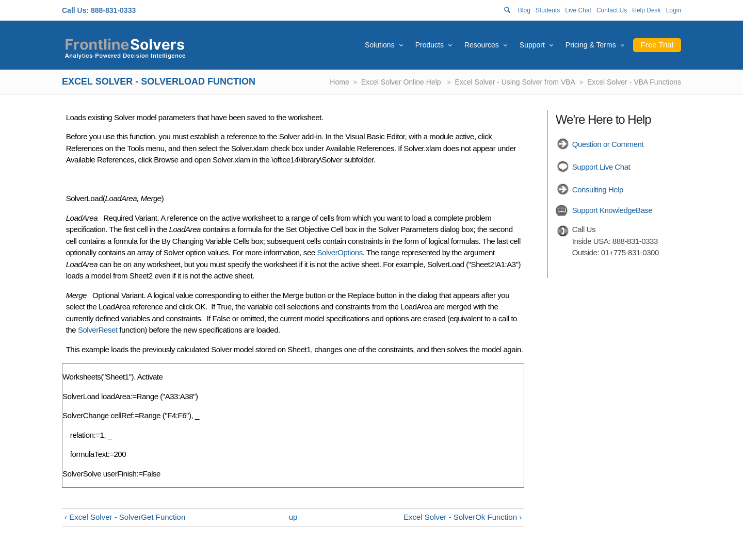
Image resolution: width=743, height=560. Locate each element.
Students (548, 10)
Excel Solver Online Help (402, 82)
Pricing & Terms (591, 45)
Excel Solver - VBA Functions (634, 82)
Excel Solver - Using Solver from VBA (515, 82)
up (293, 517)
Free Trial (657, 45)
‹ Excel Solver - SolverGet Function (125, 517)
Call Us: (75, 10)
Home (339, 82)
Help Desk (646, 10)
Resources (482, 45)
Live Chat (578, 10)
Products (430, 45)
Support (532, 45)
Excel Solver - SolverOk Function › (463, 517)
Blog (524, 10)
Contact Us (612, 10)
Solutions (380, 45)
